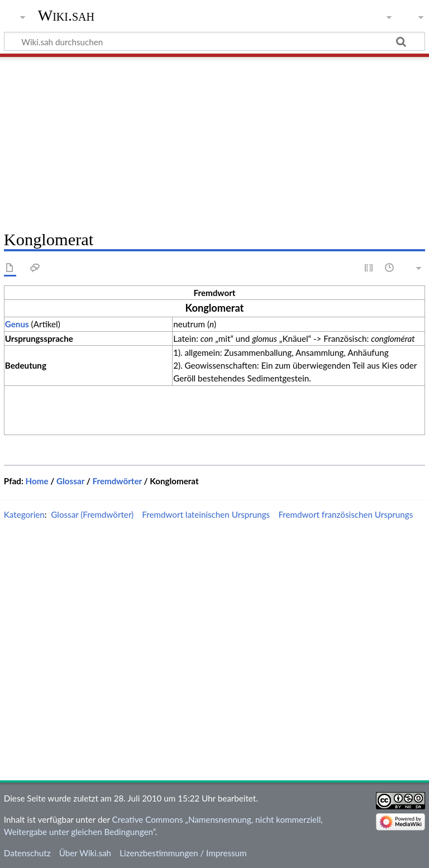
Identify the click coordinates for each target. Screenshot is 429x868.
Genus (17, 324)
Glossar (70, 481)
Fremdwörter (117, 481)
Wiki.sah (66, 15)
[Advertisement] (214, 140)
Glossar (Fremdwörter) (92, 514)
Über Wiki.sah (85, 853)
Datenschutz (27, 853)
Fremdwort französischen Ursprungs (345, 514)
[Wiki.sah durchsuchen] (214, 41)
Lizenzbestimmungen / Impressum (183, 853)
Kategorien (24, 514)
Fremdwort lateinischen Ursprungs (206, 514)
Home (37, 481)
